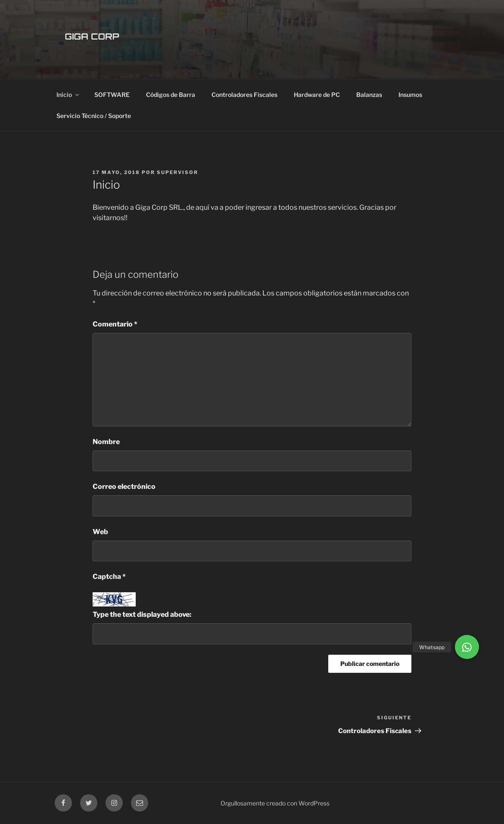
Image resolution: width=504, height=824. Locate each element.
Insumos (410, 95)
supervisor (177, 172)
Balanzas (369, 95)
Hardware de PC (317, 95)
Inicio (68, 95)
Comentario (115, 324)
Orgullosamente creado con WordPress (275, 803)
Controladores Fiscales (244, 95)
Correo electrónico (124, 487)
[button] (467, 647)
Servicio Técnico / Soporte (94, 116)
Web (100, 532)
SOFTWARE (112, 95)
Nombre (106, 442)
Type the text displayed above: (142, 614)
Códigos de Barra (171, 95)
